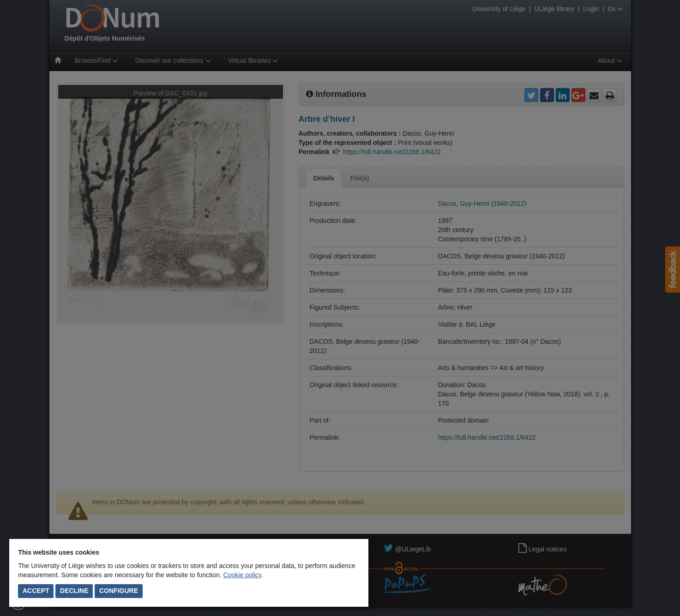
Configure (119, 591)
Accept (36, 591)
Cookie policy (242, 575)
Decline (74, 591)
